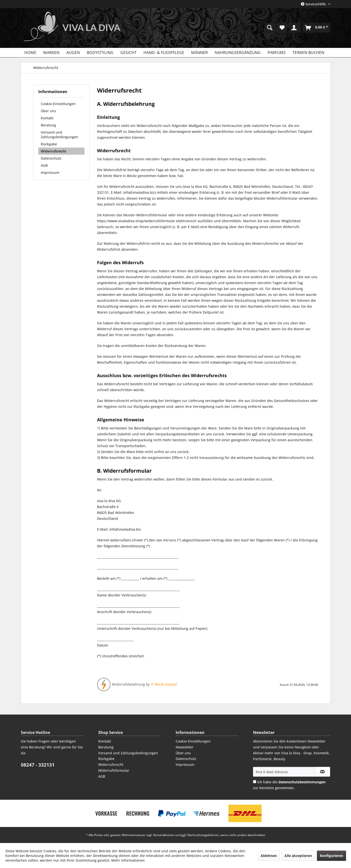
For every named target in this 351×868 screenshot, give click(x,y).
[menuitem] (270, 28)
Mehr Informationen (128, 860)
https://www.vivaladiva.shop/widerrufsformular (136, 221)
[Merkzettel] (282, 28)
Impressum (50, 172)
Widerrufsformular (114, 770)
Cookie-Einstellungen (58, 104)
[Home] (30, 53)
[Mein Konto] (295, 28)
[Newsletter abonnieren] (322, 772)
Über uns (48, 111)
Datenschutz (51, 158)
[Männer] (199, 53)
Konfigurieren (331, 856)
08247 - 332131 (38, 765)
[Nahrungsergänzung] (238, 53)
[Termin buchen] (308, 53)
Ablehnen (269, 856)
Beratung (48, 125)
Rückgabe (49, 144)
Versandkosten (164, 835)
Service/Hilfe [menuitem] (314, 4)
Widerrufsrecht (54, 151)
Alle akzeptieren (298, 856)
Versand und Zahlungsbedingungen (59, 135)
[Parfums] (277, 53)
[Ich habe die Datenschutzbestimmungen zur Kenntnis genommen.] (255, 782)
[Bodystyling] (100, 53)
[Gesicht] (128, 53)
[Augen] (73, 53)
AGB (44, 165)
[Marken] (51, 53)
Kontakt (47, 118)
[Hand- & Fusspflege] (164, 53)
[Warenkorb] (317, 28)
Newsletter (185, 747)
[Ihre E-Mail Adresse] (284, 772)
